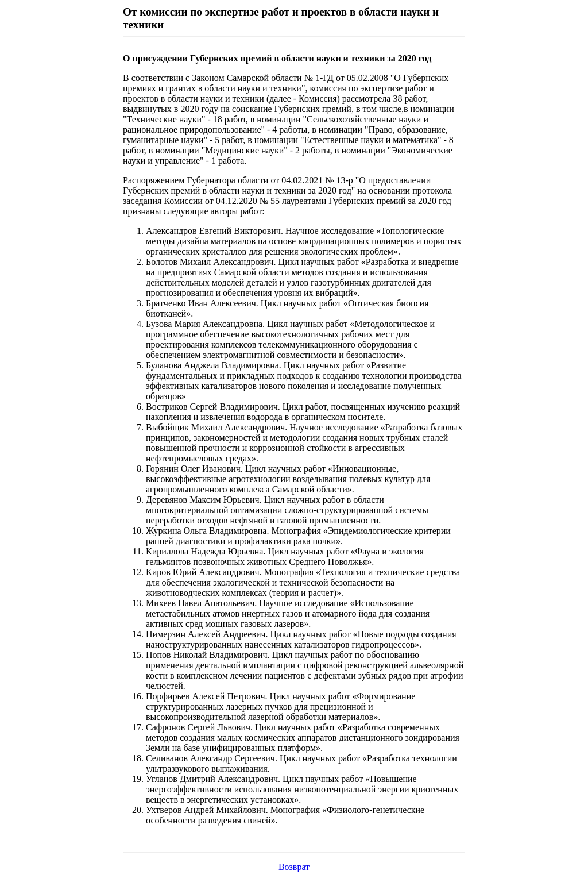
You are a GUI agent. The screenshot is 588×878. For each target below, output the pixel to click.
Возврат (294, 867)
